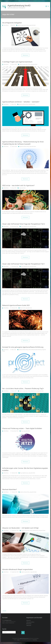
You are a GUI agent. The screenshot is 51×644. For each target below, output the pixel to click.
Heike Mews (6, 25)
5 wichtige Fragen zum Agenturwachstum (17, 62)
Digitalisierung (26, 226)
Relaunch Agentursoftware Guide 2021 (16, 305)
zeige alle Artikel (32, 25)
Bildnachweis (29, 624)
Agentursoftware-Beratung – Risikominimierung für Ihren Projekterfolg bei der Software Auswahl (23, 143)
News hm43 (23, 308)
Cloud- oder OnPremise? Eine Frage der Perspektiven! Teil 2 (24, 224)
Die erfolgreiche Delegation (12, 23)
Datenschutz (29, 625)
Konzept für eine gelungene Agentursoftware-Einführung (23, 347)
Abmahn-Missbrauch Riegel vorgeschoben (18, 569)
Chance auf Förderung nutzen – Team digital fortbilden (22, 428)
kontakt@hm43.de (8, 620)
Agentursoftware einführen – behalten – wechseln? (21, 102)
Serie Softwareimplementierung (35, 350)
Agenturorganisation (22, 25)
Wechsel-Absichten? (10, 490)
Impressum (29, 620)
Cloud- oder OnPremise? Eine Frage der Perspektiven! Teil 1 (24, 264)
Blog (28, 25)
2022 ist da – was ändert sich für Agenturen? (18, 186)
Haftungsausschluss (30, 622)
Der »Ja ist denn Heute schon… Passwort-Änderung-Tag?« (23, 389)
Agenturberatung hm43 (19, 6)
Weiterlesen (25, 55)
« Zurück (4, 611)
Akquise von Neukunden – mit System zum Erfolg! (20, 528)
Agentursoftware (22, 104)
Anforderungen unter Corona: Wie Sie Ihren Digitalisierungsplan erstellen (25, 469)
